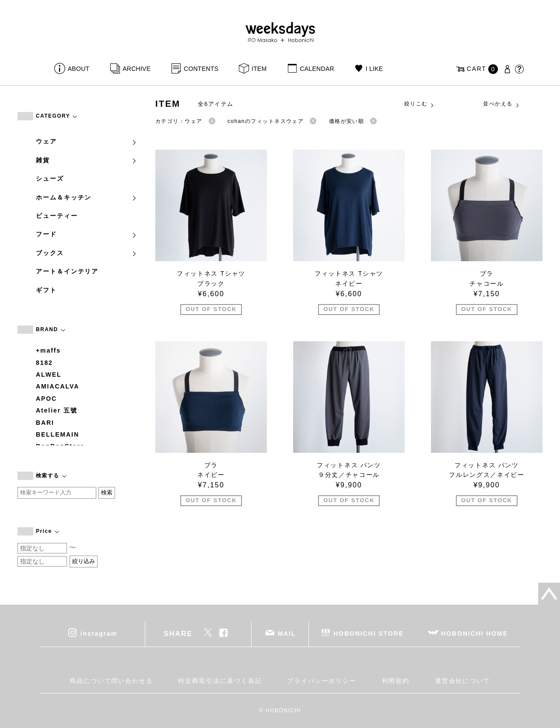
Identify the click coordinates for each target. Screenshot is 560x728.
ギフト (46, 290)
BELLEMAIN (58, 434)
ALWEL (49, 374)
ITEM (259, 69)
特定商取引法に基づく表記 (220, 681)
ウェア (87, 141)
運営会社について (463, 681)
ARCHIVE (136, 69)
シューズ (50, 178)
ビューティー (57, 216)
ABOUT (79, 69)
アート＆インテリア (67, 271)
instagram (99, 633)
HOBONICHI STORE (369, 633)
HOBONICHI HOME (474, 633)
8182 (44, 363)
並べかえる (501, 104)
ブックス (87, 253)
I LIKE (374, 69)
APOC (46, 399)
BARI (45, 423)
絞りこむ (420, 104)
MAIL (287, 633)
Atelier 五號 (57, 410)
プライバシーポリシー (322, 681)
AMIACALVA (58, 386)
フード (87, 234)
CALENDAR (317, 69)
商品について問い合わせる (111, 681)
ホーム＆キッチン (87, 197)
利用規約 (396, 681)
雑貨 (87, 160)
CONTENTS (201, 69)
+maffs (48, 350)
